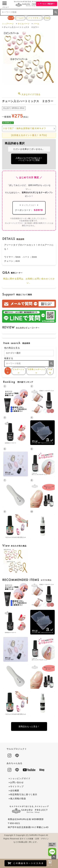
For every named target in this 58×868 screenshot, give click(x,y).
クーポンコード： (29, 208)
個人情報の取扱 (18, 799)
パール (36, 24)
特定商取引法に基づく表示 (24, 794)
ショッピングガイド (20, 778)
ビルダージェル (19, 371)
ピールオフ (20, 18)
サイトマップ (17, 786)
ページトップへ (54, 857)
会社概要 (15, 791)
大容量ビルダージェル (36, 371)
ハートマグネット (35, 18)
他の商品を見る (12, 348)
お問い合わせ (17, 782)
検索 (56, 12)
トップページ (8, 24)
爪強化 (47, 18)
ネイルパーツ (24, 24)
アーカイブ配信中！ (48, 4)
